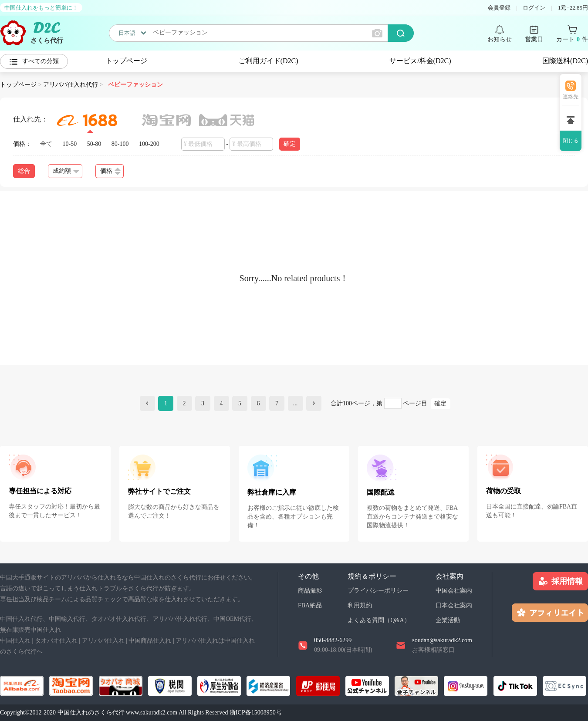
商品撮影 (310, 591)
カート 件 (572, 40)
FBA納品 (310, 605)
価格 (110, 171)
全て (46, 144)
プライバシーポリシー (378, 591)
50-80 (94, 144)
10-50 (70, 144)
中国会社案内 (454, 591)
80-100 (120, 144)
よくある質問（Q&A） (379, 620)
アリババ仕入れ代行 (71, 85)
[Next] (314, 403)
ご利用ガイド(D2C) (269, 61)
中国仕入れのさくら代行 (91, 713)
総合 (24, 171)
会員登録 (499, 8)
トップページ (126, 61)
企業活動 (448, 620)
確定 (290, 144)
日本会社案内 (454, 605)
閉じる (571, 141)
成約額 (66, 171)
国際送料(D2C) (565, 61)
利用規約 (360, 605)
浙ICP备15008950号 (256, 713)
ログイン (534, 8)
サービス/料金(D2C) (420, 61)
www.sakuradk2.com (152, 713)
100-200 (149, 144)
